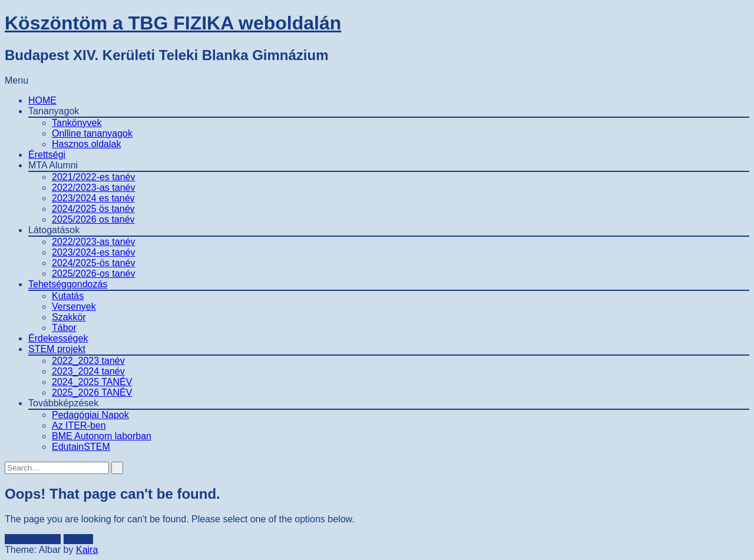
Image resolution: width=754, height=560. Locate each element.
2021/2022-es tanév (93, 177)
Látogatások (54, 230)
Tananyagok (54, 111)
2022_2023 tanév (88, 361)
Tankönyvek (77, 123)
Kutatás (68, 296)
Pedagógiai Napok (90, 415)
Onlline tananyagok (92, 133)
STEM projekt (57, 349)
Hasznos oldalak (86, 144)
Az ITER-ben (79, 425)
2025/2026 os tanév (93, 219)
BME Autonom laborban (102, 436)
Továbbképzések (63, 403)
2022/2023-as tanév (93, 188)
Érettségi (47, 155)
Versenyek (74, 306)
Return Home (33, 539)
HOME (42, 100)
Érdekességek (58, 338)
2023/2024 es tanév (93, 198)
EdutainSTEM (81, 447)
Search (79, 539)
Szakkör (69, 317)
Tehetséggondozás (68, 284)
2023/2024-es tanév (93, 252)
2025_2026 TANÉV (92, 392)
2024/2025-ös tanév (93, 263)
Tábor (64, 328)
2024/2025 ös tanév (93, 209)
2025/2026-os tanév (93, 274)
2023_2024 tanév (88, 371)
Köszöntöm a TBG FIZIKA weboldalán (173, 23)
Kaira (87, 550)
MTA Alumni (53, 165)
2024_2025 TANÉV (92, 382)
